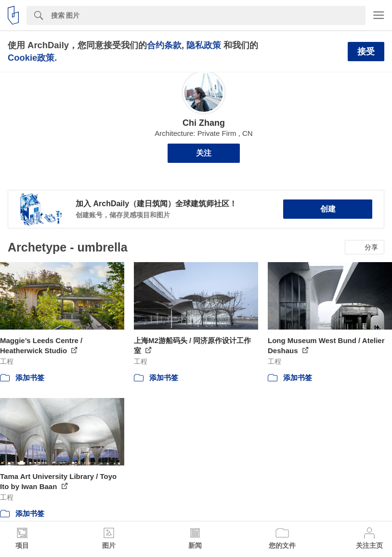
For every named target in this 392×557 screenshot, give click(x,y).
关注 (204, 153)
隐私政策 (204, 45)
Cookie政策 (31, 58)
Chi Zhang (204, 123)
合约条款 (164, 45)
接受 (366, 52)
